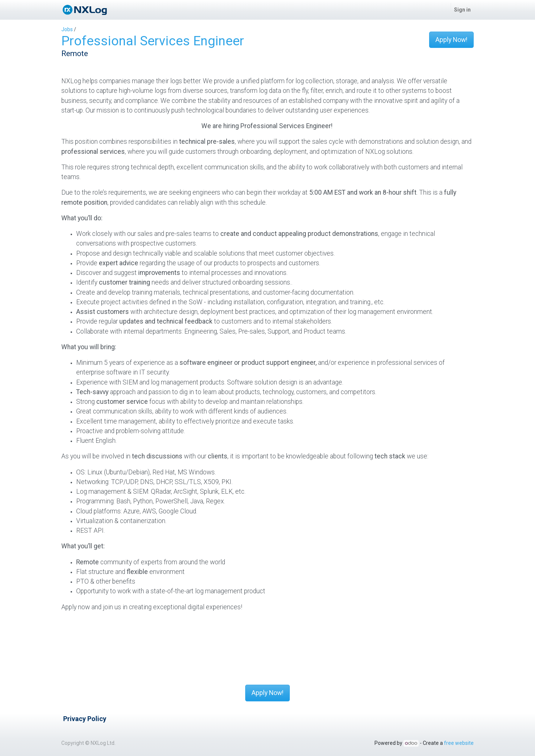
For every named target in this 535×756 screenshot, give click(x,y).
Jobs (67, 29)
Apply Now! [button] (451, 40)
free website (459, 743)
